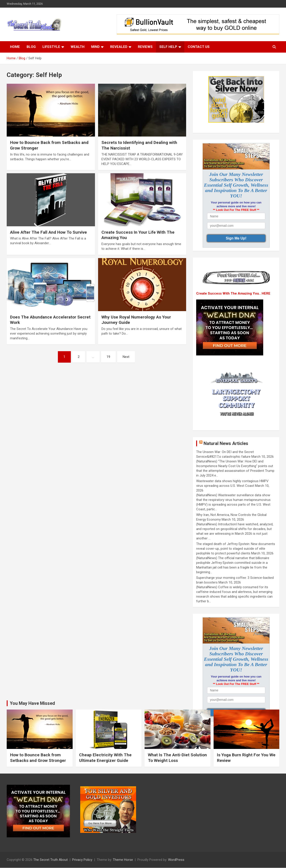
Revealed (119, 47)
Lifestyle (51, 47)
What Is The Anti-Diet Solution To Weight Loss (177, 758)
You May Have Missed (32, 703)
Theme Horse (123, 860)
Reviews (145, 47)
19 (108, 357)
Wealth (78, 47)
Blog (31, 47)
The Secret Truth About (50, 860)
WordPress (176, 860)
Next (126, 357)
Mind (95, 47)
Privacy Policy (82, 860)
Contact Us (199, 47)
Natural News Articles (226, 443)
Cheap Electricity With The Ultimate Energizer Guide (105, 758)
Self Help (168, 47)
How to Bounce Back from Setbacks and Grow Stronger (38, 758)
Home (15, 47)
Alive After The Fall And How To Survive (48, 232)
